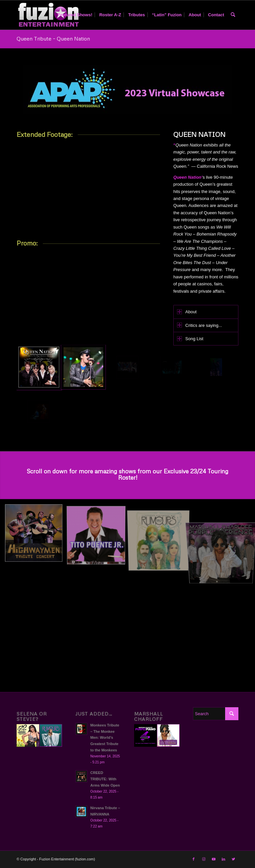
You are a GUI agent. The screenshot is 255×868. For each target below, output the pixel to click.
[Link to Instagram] (204, 859)
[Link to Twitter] (233, 859)
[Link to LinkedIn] (223, 859)
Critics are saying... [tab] (200, 325)
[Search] (233, 15)
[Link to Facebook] (194, 859)
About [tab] (187, 312)
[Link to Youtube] (213, 859)
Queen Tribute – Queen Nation (53, 39)
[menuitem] (75, 15)
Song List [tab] (190, 339)
